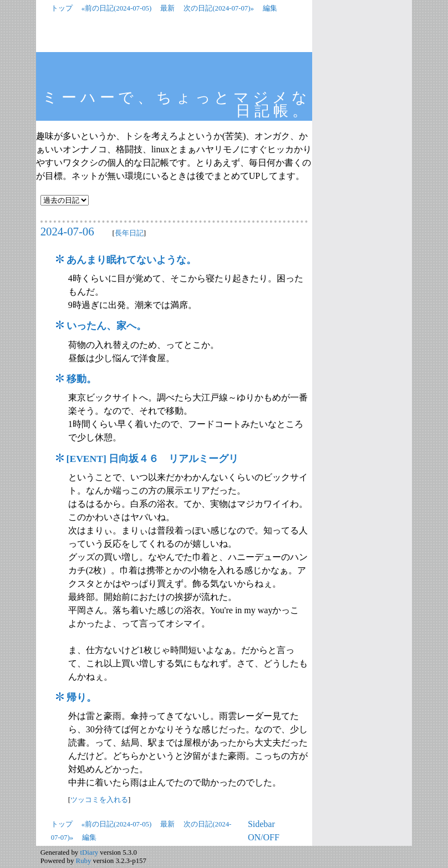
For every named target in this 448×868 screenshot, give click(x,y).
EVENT (86, 459)
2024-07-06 (67, 231)
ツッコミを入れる (99, 800)
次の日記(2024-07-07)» (219, 8)
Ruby (84, 861)
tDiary (89, 852)
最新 (167, 8)
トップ (62, 8)
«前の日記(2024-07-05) (117, 8)
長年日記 (129, 233)
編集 (270, 8)
